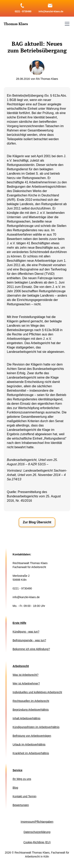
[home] (16, 24)
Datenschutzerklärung (37, 832)
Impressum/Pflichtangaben (37, 822)
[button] (66, 24)
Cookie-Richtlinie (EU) (37, 842)
